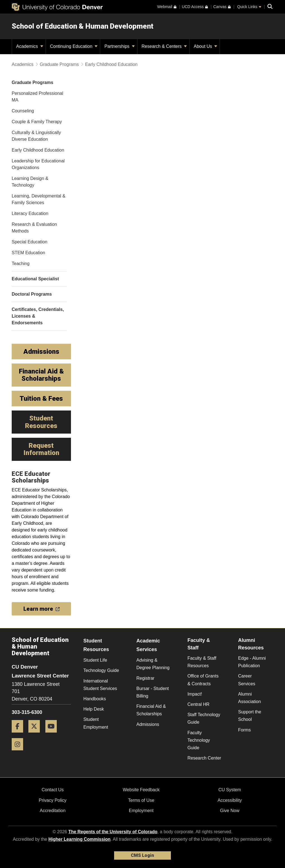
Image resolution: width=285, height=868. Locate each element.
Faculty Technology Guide (199, 740)
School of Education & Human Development (83, 26)
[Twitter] (36, 735)
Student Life (95, 660)
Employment (141, 811)
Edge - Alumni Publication (252, 662)
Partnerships (119, 46)
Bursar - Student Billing (153, 692)
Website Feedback (141, 790)
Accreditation (53, 811)
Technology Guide (101, 670)
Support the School (250, 716)
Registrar (145, 678)
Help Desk (94, 709)
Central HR (198, 704)
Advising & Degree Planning (153, 664)
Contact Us (52, 790)
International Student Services (100, 685)
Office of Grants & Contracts (203, 680)
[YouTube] (53, 735)
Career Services (247, 680)
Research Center (204, 758)
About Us (205, 46)
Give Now (230, 811)
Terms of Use (141, 800)
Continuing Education (74, 46)
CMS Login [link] (142, 855)
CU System (230, 790)
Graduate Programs (59, 64)
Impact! (195, 694)
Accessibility (230, 800)
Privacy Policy (53, 800)
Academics (30, 46)
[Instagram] (19, 752)
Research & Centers (164, 46)
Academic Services (148, 645)
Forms (245, 730)
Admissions (148, 724)
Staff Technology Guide (204, 718)
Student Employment (96, 723)
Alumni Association (250, 698)
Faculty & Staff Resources (202, 662)
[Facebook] (19, 735)
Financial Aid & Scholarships (151, 710)
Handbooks (95, 699)
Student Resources (96, 645)
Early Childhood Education (111, 64)
